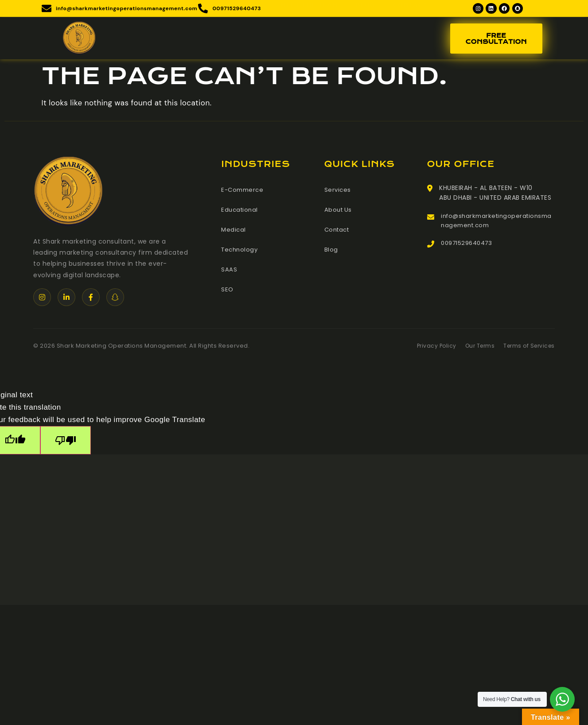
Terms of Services (527, 347)
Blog (365, 40)
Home (163, 40)
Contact (406, 40)
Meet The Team (313, 40)
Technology (241, 250)
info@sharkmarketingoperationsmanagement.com (497, 223)
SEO (228, 289)
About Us (339, 211)
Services (248, 40)
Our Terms (475, 347)
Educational (241, 211)
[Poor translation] (76, 443)
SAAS (229, 269)
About (199, 40)
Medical (234, 230)
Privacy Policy (429, 347)
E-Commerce (244, 191)
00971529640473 (469, 247)
